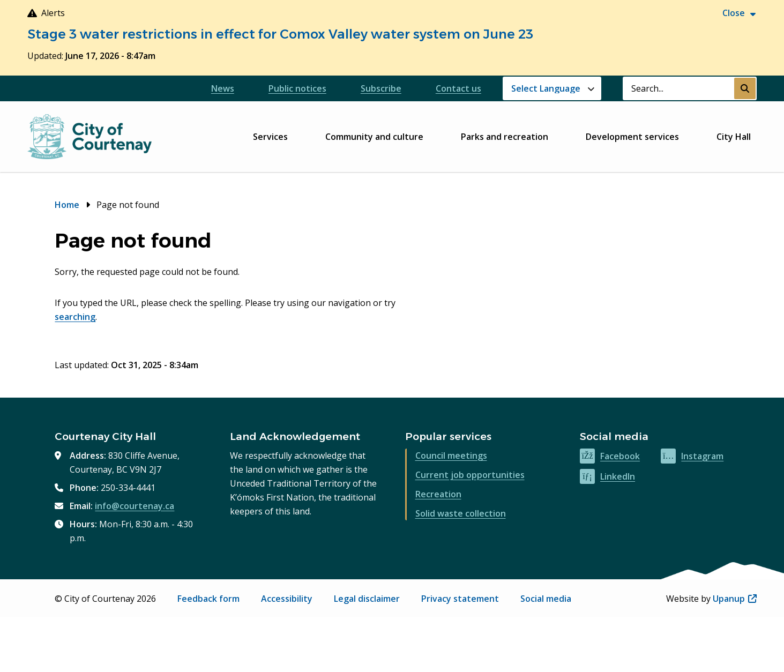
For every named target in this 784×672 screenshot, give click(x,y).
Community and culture (374, 137)
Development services (632, 137)
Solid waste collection (461, 513)
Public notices (297, 88)
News (223, 88)
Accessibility (287, 599)
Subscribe (381, 88)
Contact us (458, 88)
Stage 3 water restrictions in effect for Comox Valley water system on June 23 (280, 34)
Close (734, 13)
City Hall (734, 137)
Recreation (438, 494)
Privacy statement (460, 599)
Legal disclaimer (367, 599)
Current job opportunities (470, 475)
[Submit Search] (745, 88)
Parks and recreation (505, 137)
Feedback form (208, 599)
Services (270, 137)
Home (67, 205)
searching (75, 317)
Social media (546, 599)
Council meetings (451, 456)
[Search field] (678, 88)
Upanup (735, 599)
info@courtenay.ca (135, 506)
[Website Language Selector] (552, 88)
